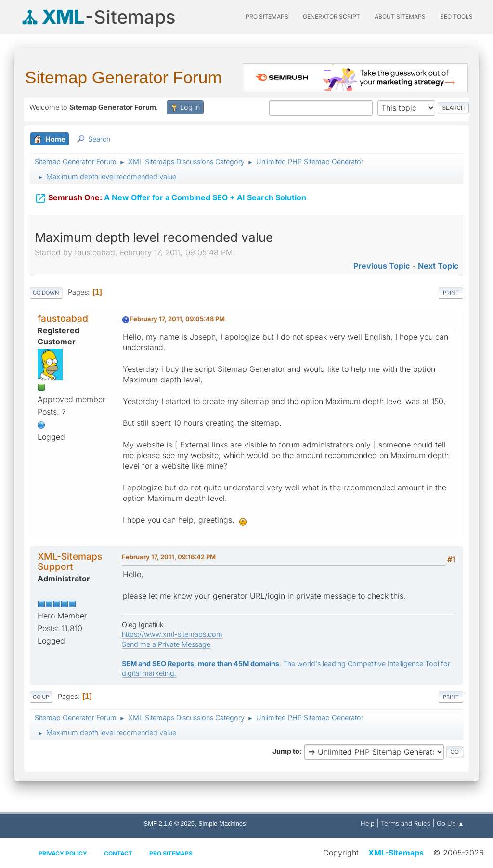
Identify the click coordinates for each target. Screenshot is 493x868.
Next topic (438, 266)
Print (451, 293)
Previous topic (382, 266)
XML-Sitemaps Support (70, 561)
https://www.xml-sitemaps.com (172, 634)
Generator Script (331, 17)
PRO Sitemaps (267, 17)
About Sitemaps (400, 17)
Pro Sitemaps (171, 853)
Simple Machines (222, 823)
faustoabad (63, 318)
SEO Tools (456, 17)
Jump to (286, 751)
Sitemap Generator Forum (123, 77)
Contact (118, 853)
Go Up (41, 697)
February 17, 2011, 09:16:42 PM (169, 557)
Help (368, 823)
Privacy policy (63, 853)
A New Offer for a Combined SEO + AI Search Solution (170, 197)
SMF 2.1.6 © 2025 (169, 823)
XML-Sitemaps (396, 853)
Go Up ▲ (450, 823)
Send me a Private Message (166, 644)
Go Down (46, 293)
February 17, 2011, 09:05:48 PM (177, 319)
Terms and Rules (406, 823)
